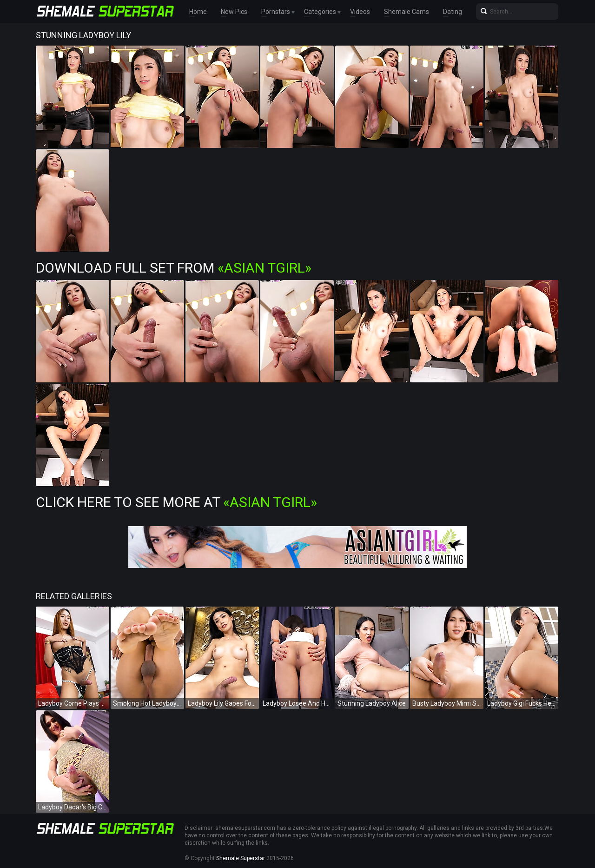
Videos (360, 12)
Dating (453, 12)
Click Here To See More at (176, 502)
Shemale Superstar (241, 858)
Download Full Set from (174, 268)
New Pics (234, 12)
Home (198, 12)
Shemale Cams (407, 12)
